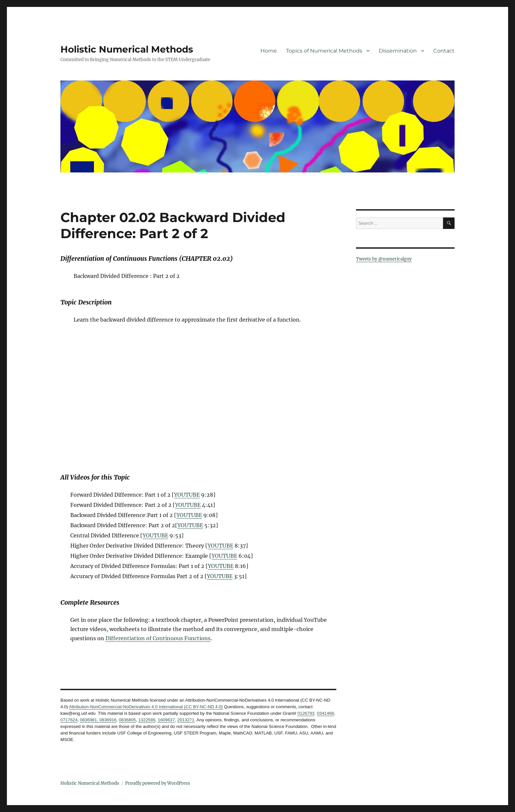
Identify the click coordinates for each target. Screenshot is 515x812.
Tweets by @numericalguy (384, 259)
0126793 (306, 713)
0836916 (107, 720)
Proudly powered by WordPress (158, 783)
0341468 (325, 713)
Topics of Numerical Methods (324, 51)
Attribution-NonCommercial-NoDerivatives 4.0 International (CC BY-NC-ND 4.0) (146, 707)
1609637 (166, 720)
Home (269, 51)
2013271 (186, 720)
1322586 (147, 720)
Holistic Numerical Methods (127, 49)
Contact (444, 51)
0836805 (127, 720)
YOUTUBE (187, 495)
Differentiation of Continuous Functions (158, 638)
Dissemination (398, 51)
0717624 (69, 720)
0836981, (89, 720)
